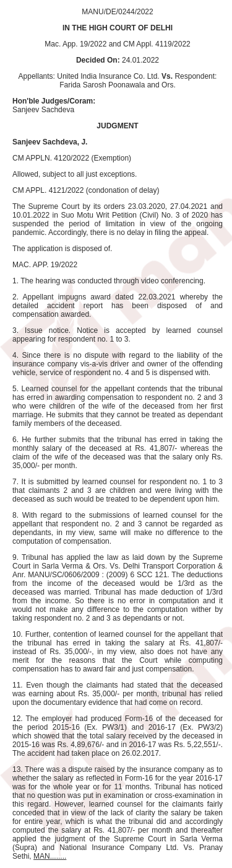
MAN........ (50, 856)
